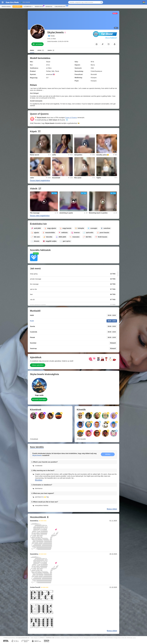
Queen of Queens (71, 118)
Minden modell (6, 7)
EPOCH (42, 638)
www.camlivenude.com (24, 638)
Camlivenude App (60, 6)
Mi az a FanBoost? (111, 38)
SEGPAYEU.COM (50, 638)
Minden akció (39, 6)
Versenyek (49, 7)
